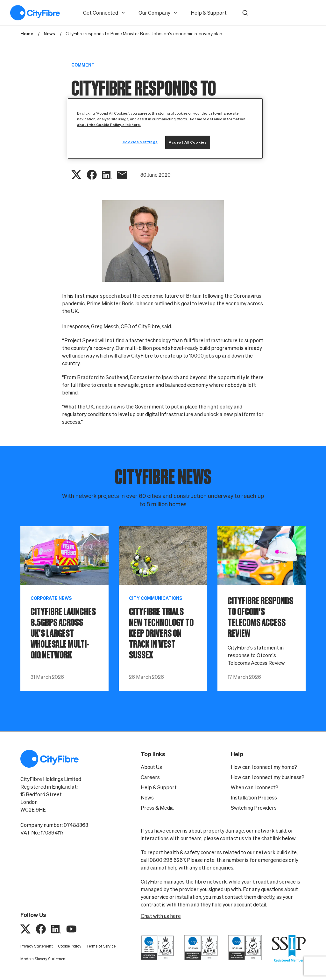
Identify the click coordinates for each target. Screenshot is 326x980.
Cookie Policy (70, 946)
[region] (165, 128)
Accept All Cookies (188, 142)
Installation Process (254, 798)
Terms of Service (101, 946)
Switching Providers (254, 808)
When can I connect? (255, 787)
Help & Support (209, 13)
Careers (150, 777)
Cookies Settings (140, 142)
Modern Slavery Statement (44, 959)
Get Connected (104, 13)
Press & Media (157, 808)
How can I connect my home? (264, 767)
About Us (151, 767)
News (147, 798)
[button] (245, 13)
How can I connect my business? (268, 777)
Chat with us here (161, 916)
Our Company (158, 13)
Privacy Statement (37, 946)
